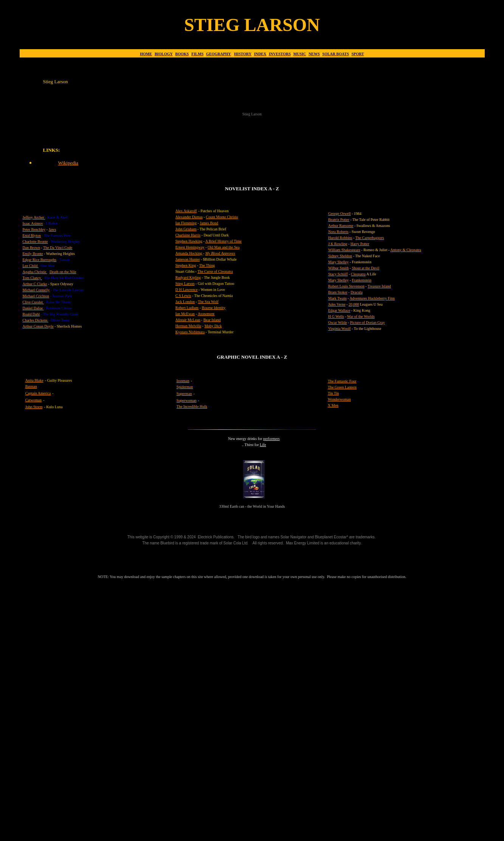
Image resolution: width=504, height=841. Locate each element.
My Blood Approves (220, 253)
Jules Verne (337, 304)
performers (271, 439)
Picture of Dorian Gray (368, 323)
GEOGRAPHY (219, 54)
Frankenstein (362, 280)
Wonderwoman (339, 399)
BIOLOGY (164, 54)
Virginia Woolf (340, 329)
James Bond (209, 223)
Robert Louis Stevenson (346, 286)
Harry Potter (360, 244)
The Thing (207, 265)
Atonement (206, 314)
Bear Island (212, 320)
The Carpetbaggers (370, 238)
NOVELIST (238, 189)
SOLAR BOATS (336, 54)
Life (263, 445)
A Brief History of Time (223, 241)
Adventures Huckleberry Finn (372, 298)
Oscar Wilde (338, 323)
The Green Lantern (342, 387)
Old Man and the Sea (223, 247)
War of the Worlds (361, 316)
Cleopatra (358, 274)
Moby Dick (213, 326)
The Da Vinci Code (58, 248)
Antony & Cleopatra (406, 250)
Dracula (357, 292)
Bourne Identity (213, 308)
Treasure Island (379, 286)
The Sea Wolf (208, 302)
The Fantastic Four (342, 381)
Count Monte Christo (222, 217)
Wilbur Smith (338, 268)
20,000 (354, 304)
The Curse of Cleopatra (215, 271)
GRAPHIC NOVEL (237, 357)
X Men (333, 405)
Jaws (52, 229)
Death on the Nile (63, 272)
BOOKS (182, 54)
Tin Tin (333, 393)
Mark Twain (337, 298)
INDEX (260, 54)
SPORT (358, 54)
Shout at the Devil (366, 268)
